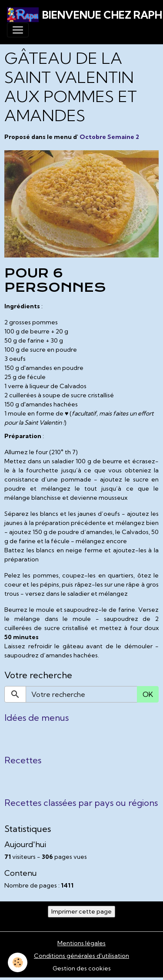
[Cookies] (18, 962)
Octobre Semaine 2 (109, 137)
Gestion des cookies (82, 968)
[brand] (78, 15)
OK (148, 694)
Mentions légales (81, 943)
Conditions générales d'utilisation (81, 956)
